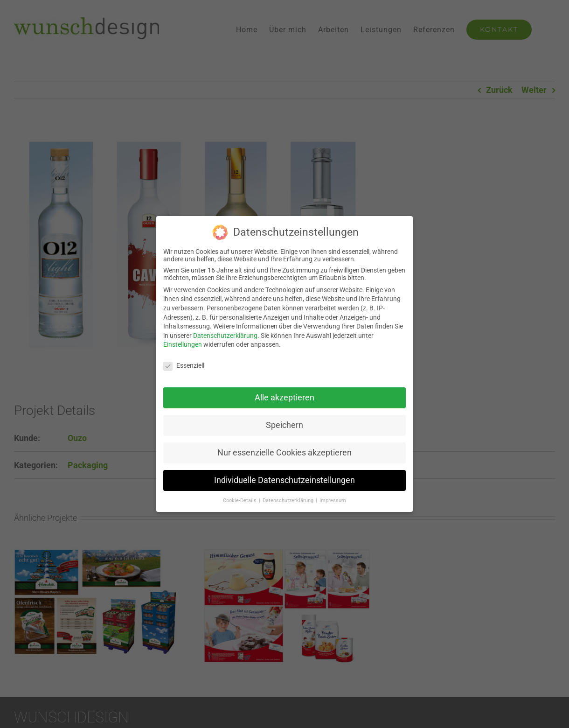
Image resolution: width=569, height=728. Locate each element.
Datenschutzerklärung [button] (289, 500)
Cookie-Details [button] (240, 500)
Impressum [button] (333, 500)
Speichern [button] (284, 425)
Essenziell (184, 365)
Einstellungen (183, 344)
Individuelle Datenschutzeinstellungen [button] (284, 480)
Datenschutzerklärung (225, 335)
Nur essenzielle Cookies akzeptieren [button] (284, 452)
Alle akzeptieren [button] (284, 397)
